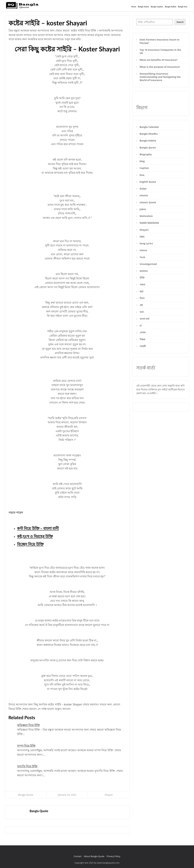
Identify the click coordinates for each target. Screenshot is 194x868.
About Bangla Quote (94, 856)
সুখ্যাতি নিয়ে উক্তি (27, 766)
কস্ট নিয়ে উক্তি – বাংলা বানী (38, 528)
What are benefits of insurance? (159, 60)
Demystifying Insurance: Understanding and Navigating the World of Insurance (160, 77)
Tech (142, 257)
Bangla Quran (148, 148)
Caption (144, 168)
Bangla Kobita (171, 7)
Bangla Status (143, 7)
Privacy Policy (113, 856)
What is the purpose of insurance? (160, 67)
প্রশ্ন (141, 305)
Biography (146, 154)
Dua (142, 175)
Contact (78, 856)
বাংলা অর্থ (145, 319)
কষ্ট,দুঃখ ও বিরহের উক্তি (35, 536)
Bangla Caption (157, 7)
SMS (142, 237)
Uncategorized (148, 264)
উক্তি (142, 278)
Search (180, 22)
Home (134, 7)
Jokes (143, 209)
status (143, 250)
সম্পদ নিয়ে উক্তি (26, 746)
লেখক (143, 332)
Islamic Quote (148, 202)
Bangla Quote (26, 795)
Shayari (109, 795)
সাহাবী (143, 346)
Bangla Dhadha (149, 134)
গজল (142, 285)
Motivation (146, 216)
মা (141, 326)
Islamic (144, 195)
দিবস (142, 298)
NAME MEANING (149, 223)
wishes (144, 271)
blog (142, 161)
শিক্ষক (142, 339)
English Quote (148, 182)
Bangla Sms (183, 7)
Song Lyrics (146, 243)
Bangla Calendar (149, 127)
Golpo (143, 189)
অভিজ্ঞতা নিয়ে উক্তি (28, 725)
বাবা (142, 312)
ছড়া (142, 291)
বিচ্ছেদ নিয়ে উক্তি (30, 544)
